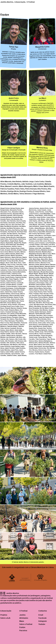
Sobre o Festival (26, 624)
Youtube (42, 624)
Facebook (42, 618)
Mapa (22, 621)
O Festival (31, 2)
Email (41, 615)
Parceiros (23, 631)
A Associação (20, 2)
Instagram (43, 621)
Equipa (22, 627)
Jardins (22, 615)
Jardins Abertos (7, 2)
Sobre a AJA (5, 618)
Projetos (4, 615)
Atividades (24, 618)
